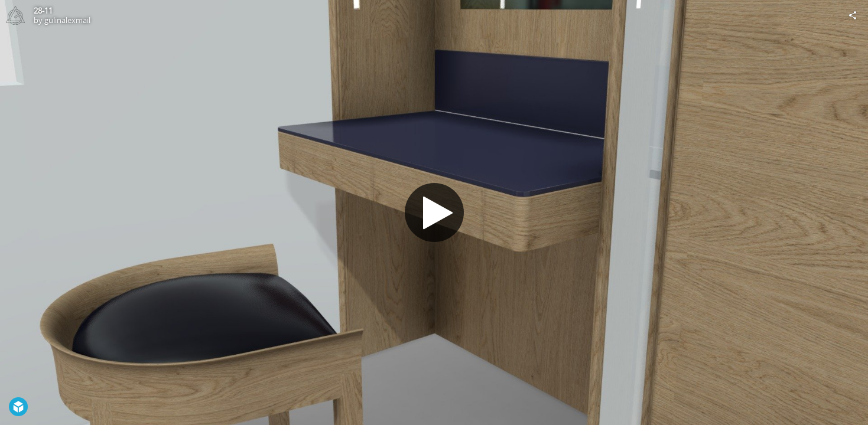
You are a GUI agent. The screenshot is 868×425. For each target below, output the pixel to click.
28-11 (43, 11)
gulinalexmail (67, 20)
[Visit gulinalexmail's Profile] (15, 15)
